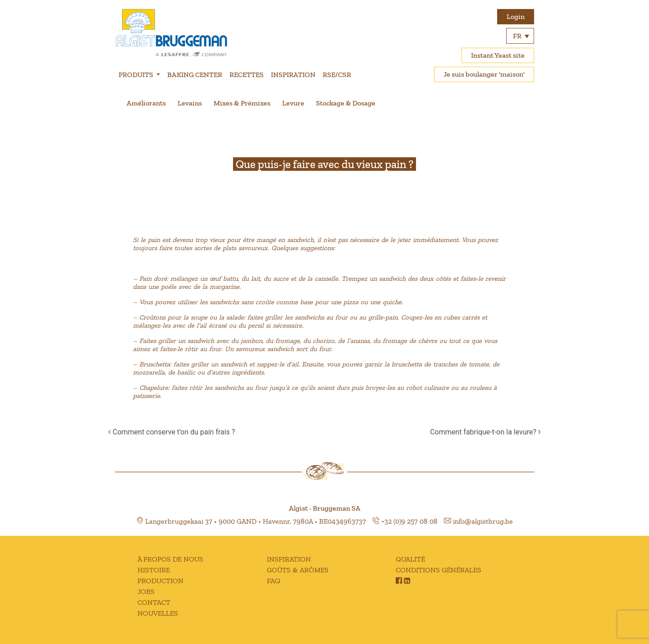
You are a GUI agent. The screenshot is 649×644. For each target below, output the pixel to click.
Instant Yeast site (498, 55)
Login (516, 16)
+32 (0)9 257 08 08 (409, 521)
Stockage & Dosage (346, 103)
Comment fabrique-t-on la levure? (485, 432)
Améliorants (146, 103)
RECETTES (247, 75)
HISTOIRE (154, 570)
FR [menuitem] (517, 36)
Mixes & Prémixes (242, 103)
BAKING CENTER (195, 75)
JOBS (146, 591)
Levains (190, 103)
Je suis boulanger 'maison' (484, 74)
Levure (293, 103)
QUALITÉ (410, 559)
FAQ (274, 581)
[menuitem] (520, 36)
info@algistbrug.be (483, 521)
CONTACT (154, 602)
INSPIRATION (293, 75)
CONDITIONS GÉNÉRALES (439, 570)
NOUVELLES (158, 613)
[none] (520, 36)
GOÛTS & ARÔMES (298, 570)
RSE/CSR (337, 75)
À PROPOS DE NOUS (170, 559)
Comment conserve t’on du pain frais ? (171, 432)
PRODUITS (137, 75)
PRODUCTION (160, 581)
